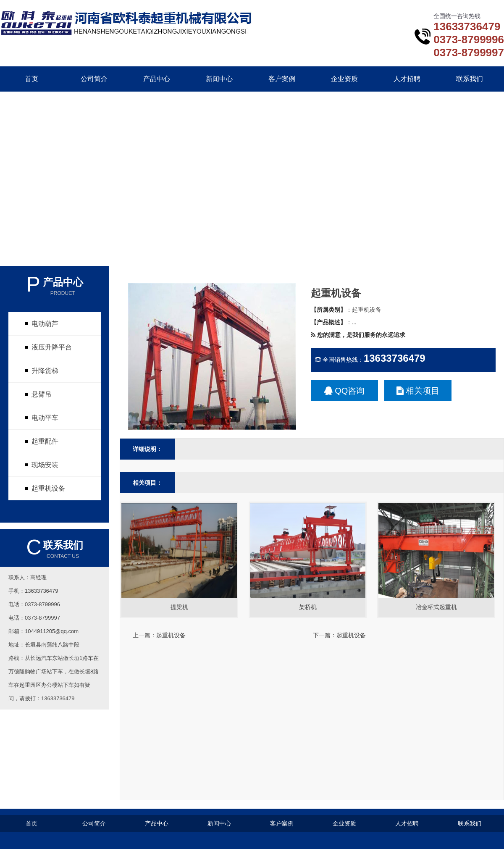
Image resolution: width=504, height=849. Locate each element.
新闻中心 (219, 79)
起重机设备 (48, 488)
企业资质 (344, 79)
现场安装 (45, 465)
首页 (31, 79)
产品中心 (157, 79)
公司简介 (94, 79)
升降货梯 (45, 371)
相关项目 (418, 391)
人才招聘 (407, 79)
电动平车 (45, 418)
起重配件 (45, 441)
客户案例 (282, 79)
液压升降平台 (52, 347)
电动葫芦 (45, 324)
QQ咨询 (345, 391)
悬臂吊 (42, 394)
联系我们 (470, 79)
